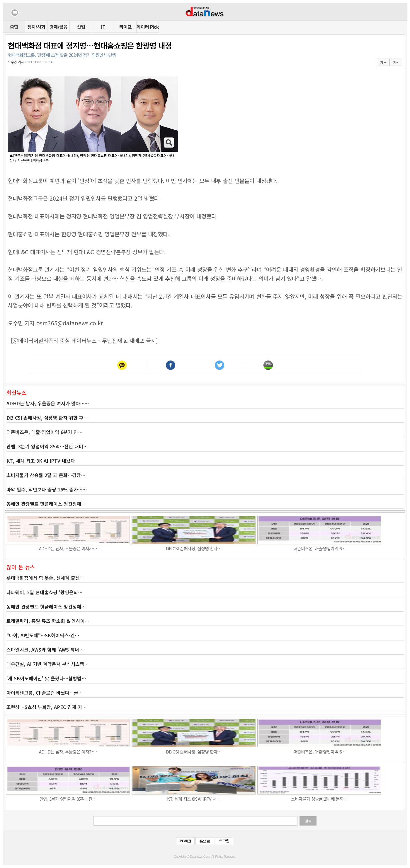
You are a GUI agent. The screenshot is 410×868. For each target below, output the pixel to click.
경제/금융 (58, 27)
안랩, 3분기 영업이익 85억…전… (68, 799)
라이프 (125, 27)
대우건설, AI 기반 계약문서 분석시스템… (47, 664)
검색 (308, 821)
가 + (383, 62)
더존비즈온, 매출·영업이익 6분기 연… (44, 432)
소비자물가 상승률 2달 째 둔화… (319, 799)
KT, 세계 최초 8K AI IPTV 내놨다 (41, 461)
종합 (14, 27)
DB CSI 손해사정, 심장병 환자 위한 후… (47, 418)
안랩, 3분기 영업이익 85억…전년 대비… (47, 446)
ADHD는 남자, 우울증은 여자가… (68, 548)
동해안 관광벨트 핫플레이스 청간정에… (46, 504)
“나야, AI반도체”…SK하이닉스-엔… (43, 635)
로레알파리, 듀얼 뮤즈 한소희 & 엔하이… (48, 621)
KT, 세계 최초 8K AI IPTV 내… (194, 799)
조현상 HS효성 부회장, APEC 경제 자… (46, 707)
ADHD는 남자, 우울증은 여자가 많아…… (48, 403)
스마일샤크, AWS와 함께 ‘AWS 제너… (45, 650)
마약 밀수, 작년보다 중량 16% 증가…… (47, 489)
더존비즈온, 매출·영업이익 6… (319, 548)
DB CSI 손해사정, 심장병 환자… (194, 548)
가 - (395, 62)
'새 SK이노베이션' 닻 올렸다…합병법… (46, 678)
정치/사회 (36, 27)
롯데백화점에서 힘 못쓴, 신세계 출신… (45, 578)
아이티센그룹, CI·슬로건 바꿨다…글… (45, 693)
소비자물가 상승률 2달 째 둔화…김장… (46, 475)
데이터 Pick (148, 27)
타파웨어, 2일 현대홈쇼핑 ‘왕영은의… (44, 592)
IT (103, 27)
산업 (81, 27)
